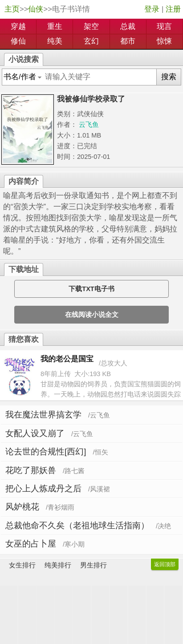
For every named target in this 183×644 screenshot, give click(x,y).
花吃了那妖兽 (31, 470)
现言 (164, 26)
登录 (152, 9)
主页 (12, 9)
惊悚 (164, 41)
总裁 (128, 26)
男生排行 (94, 565)
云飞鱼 (89, 125)
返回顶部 (165, 564)
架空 (91, 26)
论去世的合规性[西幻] (46, 452)
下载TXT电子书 (91, 289)
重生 (55, 26)
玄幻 (91, 41)
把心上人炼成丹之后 (43, 488)
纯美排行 (58, 565)
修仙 (18, 41)
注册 (173, 9)
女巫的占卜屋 (31, 544)
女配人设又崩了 (35, 433)
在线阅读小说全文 (92, 315)
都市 (128, 41)
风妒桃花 (22, 507)
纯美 (55, 41)
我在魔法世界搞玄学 (43, 415)
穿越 (18, 26)
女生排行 (22, 565)
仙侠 (36, 9)
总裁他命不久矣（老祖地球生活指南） (77, 525)
